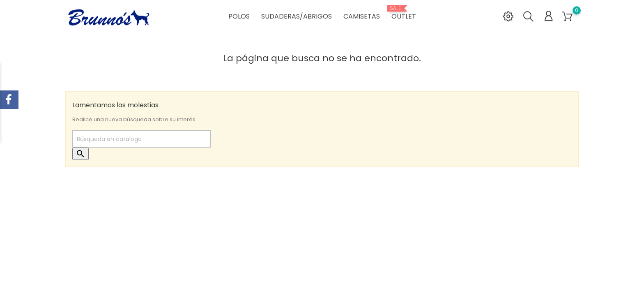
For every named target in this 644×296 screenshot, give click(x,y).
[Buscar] (141, 139)
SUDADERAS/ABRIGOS (297, 17)
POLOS (239, 17)
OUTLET (404, 14)
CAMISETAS (362, 17)
